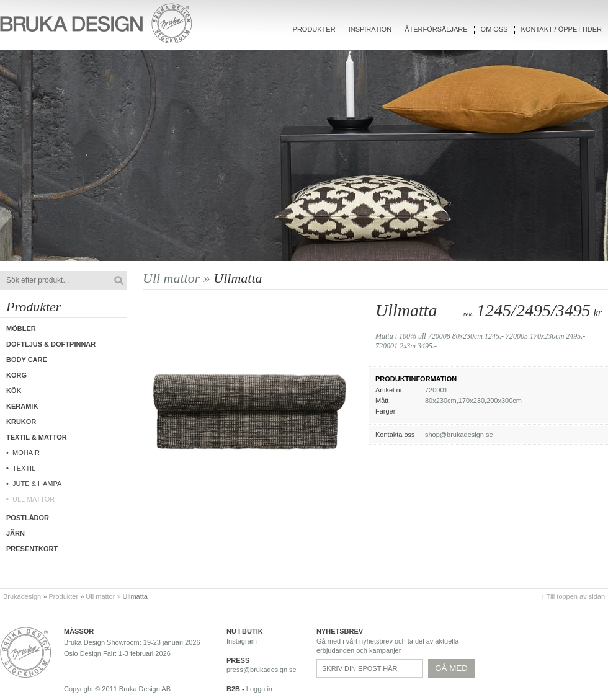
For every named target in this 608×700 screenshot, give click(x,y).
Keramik (22, 406)
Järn (16, 533)
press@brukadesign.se (262, 670)
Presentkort (32, 549)
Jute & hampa (37, 484)
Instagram (242, 641)
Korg (16, 375)
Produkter (314, 29)
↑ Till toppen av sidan (573, 596)
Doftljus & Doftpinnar (51, 344)
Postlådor (28, 518)
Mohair (26, 453)
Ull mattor (34, 499)
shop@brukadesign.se (459, 435)
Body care (27, 360)
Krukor (21, 422)
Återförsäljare (436, 29)
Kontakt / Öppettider (561, 29)
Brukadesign (22, 596)
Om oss (494, 29)
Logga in (259, 689)
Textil (24, 468)
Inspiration (370, 29)
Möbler (21, 329)
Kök (14, 391)
